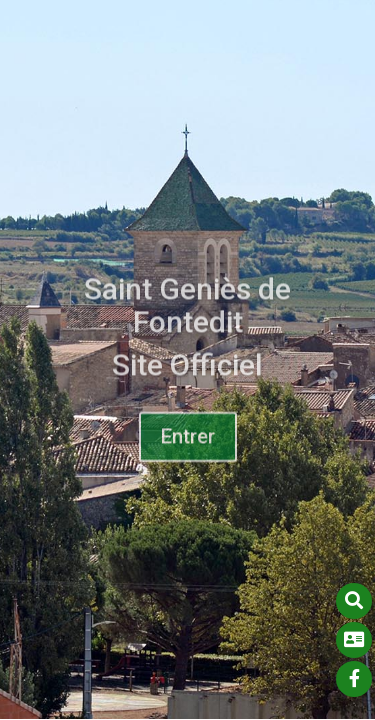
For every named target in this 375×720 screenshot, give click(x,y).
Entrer (188, 441)
